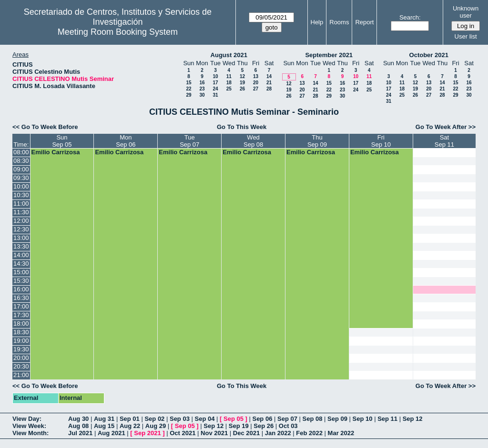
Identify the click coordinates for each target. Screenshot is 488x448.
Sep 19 (239, 426)
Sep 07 (287, 419)
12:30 (21, 229)
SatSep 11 (444, 141)
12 (242, 76)
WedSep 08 (253, 141)
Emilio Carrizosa (56, 152)
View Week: (29, 426)
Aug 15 (104, 426)
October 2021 (429, 55)
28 (269, 89)
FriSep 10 (381, 141)
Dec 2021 (246, 433)
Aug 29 (156, 426)
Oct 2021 (183, 433)
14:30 (21, 264)
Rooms (339, 22)
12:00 (21, 221)
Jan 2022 (278, 433)
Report (364, 22)
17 (215, 83)
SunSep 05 (62, 141)
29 (188, 95)
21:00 (21, 375)
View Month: (30, 433)
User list (466, 36)
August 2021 (229, 55)
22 (188, 89)
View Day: (27, 419)
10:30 (21, 195)
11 (229, 76)
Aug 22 (130, 426)
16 (202, 83)
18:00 (21, 324)
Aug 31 (104, 419)
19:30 (21, 349)
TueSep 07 (189, 141)
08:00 (21, 152)
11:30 (21, 212)
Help (317, 22)
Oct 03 (288, 426)
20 (256, 83)
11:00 (21, 204)
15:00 (21, 272)
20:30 (21, 366)
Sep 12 (413, 419)
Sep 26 (264, 426)
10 (215, 76)
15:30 (21, 281)
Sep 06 (262, 419)
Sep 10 (363, 419)
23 (202, 89)
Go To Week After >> (446, 127)
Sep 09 (337, 419)
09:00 (21, 169)
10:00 (21, 186)
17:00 (21, 306)
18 (229, 83)
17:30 (21, 315)
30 (202, 95)
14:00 (21, 255)
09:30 (21, 178)
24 (215, 89)
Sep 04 (205, 419)
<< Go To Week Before (45, 127)
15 (188, 83)
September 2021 (329, 55)
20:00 (21, 358)
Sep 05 (234, 419)
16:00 (21, 289)
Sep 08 (313, 419)
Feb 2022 (309, 433)
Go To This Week (242, 127)
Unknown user (466, 12)
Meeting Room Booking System (118, 32)
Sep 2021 (147, 433)
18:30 (21, 332)
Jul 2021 (80, 433)
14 (269, 76)
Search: (410, 17)
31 (215, 95)
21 (269, 83)
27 (256, 89)
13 (256, 76)
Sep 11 (387, 419)
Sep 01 (130, 419)
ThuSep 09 (317, 141)
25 (229, 89)
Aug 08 (78, 426)
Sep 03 (180, 419)
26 (242, 89)
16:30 (21, 298)
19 (242, 83)
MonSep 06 (126, 141)
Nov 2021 (214, 433)
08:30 (21, 161)
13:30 (21, 246)
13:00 (21, 238)
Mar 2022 (341, 433)
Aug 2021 (112, 433)
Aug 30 (78, 419)
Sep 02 (154, 419)
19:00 (21, 341)
